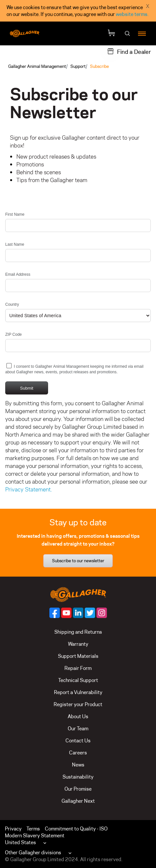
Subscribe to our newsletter (78, 561)
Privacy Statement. (29, 489)
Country (12, 304)
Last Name (15, 244)
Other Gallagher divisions (33, 852)
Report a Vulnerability (78, 692)
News (78, 765)
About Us (78, 716)
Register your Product (78, 704)
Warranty (78, 644)
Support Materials (78, 656)
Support (78, 66)
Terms (33, 829)
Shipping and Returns (78, 632)
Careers (78, 753)
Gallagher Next (78, 801)
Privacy (13, 829)
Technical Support (78, 680)
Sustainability (78, 777)
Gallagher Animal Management (37, 66)
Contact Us (78, 741)
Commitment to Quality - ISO (76, 829)
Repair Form (78, 668)
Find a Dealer (134, 52)
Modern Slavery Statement (35, 836)
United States (20, 842)
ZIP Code (13, 334)
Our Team (78, 728)
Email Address (18, 274)
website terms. (132, 14)
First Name (15, 214)
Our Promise (78, 789)
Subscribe (99, 66)
